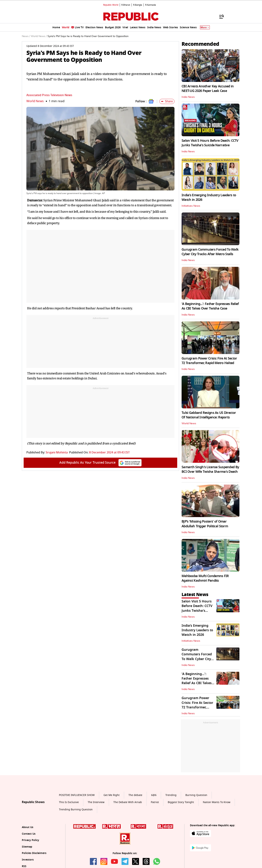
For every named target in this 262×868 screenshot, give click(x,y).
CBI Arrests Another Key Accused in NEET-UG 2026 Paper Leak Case (208, 89)
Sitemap (27, 847)
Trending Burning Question (76, 810)
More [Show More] (205, 27)
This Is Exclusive (69, 802)
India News (188, 97)
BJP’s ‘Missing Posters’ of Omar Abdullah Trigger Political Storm (205, 524)
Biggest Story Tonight (181, 802)
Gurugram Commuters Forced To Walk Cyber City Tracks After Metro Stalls (210, 252)
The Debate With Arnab (128, 802)
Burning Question (196, 795)
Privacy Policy (30, 840)
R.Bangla (138, 5)
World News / (39, 36)
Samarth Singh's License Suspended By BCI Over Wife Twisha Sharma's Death (210, 469)
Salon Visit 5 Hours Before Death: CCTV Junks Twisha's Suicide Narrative (210, 143)
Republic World (111, 5)
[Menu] (220, 16)
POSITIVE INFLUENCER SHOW (77, 795)
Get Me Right (112, 795)
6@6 (154, 795)
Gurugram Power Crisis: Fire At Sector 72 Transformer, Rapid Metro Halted (209, 361)
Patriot (155, 802)
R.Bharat (126, 5)
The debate (135, 795)
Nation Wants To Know (217, 802)
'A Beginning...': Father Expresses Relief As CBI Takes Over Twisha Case (210, 306)
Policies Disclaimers (34, 853)
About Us (28, 827)
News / (26, 36)
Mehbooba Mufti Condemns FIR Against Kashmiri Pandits (205, 578)
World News (35, 101)
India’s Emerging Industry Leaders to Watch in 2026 (209, 197)
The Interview (96, 802)
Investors (28, 860)
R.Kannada (151, 5)
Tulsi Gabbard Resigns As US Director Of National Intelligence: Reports (209, 415)
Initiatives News (191, 206)
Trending (171, 795)
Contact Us (29, 834)
